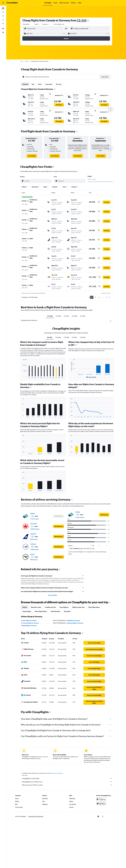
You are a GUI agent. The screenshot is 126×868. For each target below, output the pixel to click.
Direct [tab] (40, 84)
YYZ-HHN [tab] (50, 316)
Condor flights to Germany (29, 620)
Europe (27, 61)
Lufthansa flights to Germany (75, 623)
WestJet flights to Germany (29, 626)
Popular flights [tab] (27, 611)
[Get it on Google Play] (101, 801)
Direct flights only (59, 24)
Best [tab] (33, 84)
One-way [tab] (59, 84)
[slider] (113, 182)
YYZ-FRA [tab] (66, 316)
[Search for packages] (3, 20)
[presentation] (88, 21)
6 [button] (107, 297)
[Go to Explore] (3, 23)
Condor (32, 554)
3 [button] (99, 297)
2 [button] (95, 297)
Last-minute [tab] (49, 84)
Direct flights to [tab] (64, 607)
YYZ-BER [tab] (58, 316)
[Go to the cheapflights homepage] (13, 3)
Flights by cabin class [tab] (78, 607)
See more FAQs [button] (53, 595)
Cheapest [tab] (25, 84)
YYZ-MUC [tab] (74, 316)
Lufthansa (33, 544)
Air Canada (34, 524)
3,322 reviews (35, 519)
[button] (3, 3)
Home (22, 61)
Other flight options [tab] (94, 607)
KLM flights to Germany (73, 620)
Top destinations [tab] (55, 611)
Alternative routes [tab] (36, 607)
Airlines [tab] (25, 607)
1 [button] (92, 297)
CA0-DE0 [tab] (50, 337)
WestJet (32, 513)
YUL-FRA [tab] (83, 316)
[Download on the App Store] (101, 805)
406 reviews (34, 560)
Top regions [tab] (67, 611)
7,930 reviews (35, 549)
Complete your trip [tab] (50, 607)
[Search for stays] (3, 12)
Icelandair (33, 534)
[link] (32, 156)
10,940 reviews (35, 529)
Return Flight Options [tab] (41, 611)
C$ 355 (82, 20)
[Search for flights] (3, 8)
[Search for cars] (3, 16)
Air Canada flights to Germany (30, 623)
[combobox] (27, 24)
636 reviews (34, 539)
